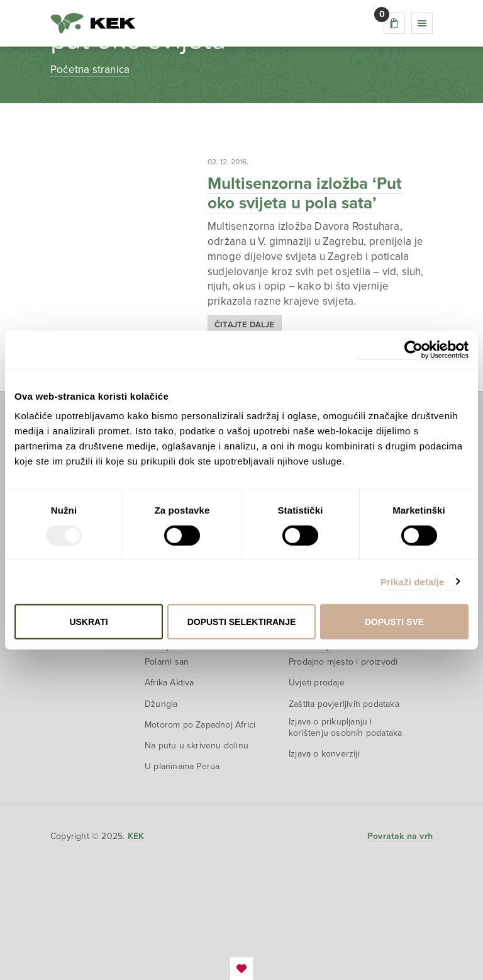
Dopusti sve (394, 622)
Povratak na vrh (400, 836)
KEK (93, 23)
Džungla (161, 704)
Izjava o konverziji (324, 754)
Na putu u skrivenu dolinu (197, 746)
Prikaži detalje (413, 581)
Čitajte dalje (245, 325)
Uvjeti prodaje (317, 683)
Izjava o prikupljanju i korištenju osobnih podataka (345, 727)
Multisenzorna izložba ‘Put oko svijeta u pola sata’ (305, 193)
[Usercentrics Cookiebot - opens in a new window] (414, 350)
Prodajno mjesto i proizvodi (343, 662)
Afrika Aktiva (169, 683)
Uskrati (88, 622)
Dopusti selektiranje (242, 622)
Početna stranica (90, 70)
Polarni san (167, 662)
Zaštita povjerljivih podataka (344, 704)
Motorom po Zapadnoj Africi (200, 725)
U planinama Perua (182, 766)
